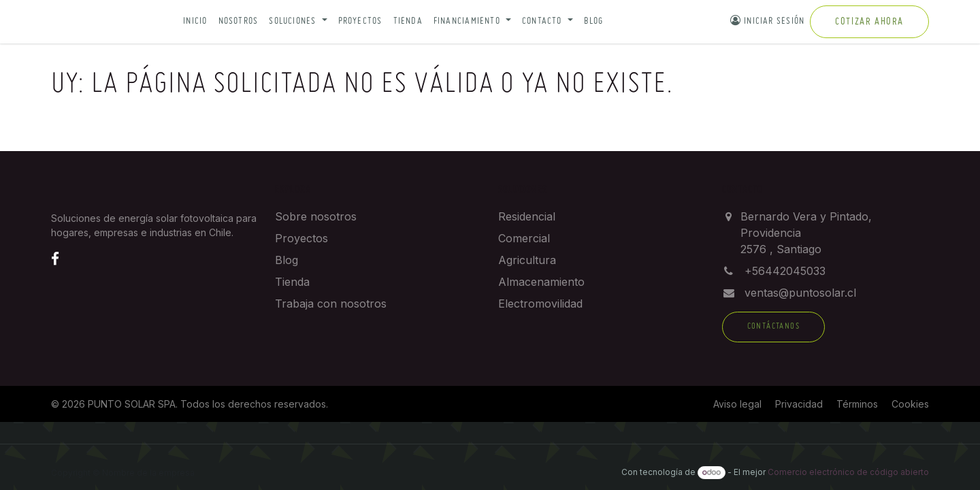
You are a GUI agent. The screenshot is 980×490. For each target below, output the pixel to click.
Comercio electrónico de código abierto (848, 472)
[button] (298, 22)
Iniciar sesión (767, 20)
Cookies (910, 404)
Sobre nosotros (316, 216)
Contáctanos (773, 327)
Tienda (408, 21)
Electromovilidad (540, 304)
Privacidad (799, 404)
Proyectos (360, 21)
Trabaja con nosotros (331, 304)
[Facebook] (55, 259)
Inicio (195, 21)
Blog (594, 21)
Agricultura (527, 260)
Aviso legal (737, 404)
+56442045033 (785, 271)
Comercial (524, 238)
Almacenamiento (541, 282)
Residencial (527, 216)
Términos (857, 404)
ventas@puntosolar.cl (800, 293)
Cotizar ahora (869, 22)
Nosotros (239, 21)
